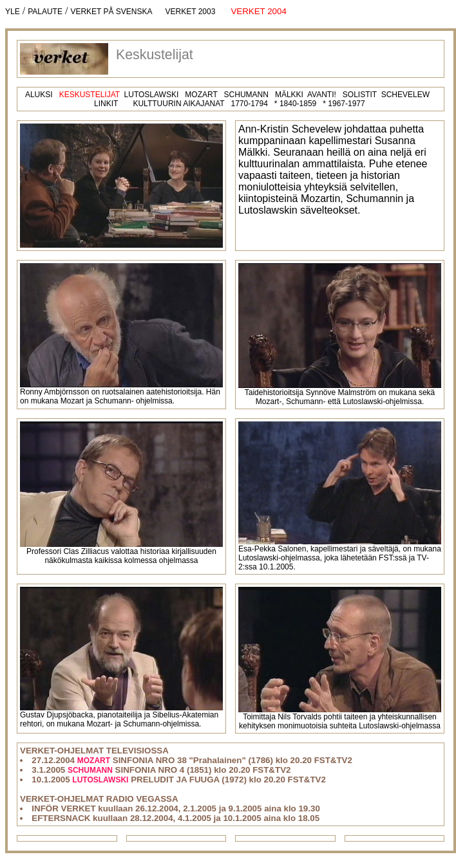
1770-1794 (249, 104)
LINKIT (106, 104)
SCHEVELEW (405, 95)
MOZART (201, 95)
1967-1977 (346, 104)
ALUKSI (39, 95)
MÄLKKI (289, 95)
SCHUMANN (246, 95)
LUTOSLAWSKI (152, 95)
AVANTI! (322, 95)
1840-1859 (298, 104)
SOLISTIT (360, 95)
